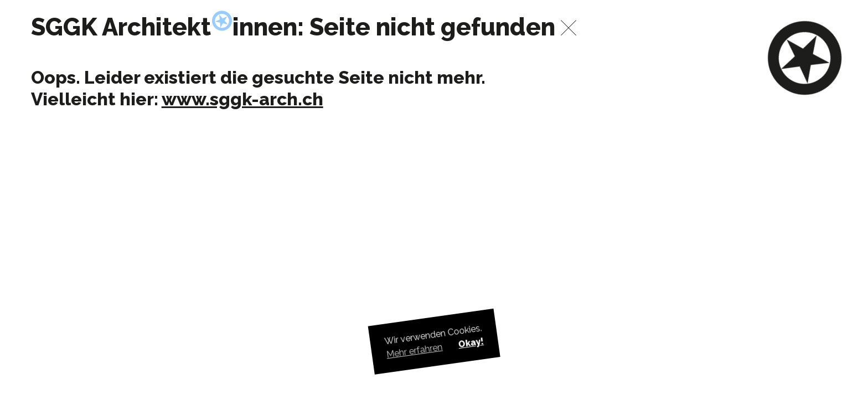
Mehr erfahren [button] (415, 351)
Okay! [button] (471, 343)
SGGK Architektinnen (164, 27)
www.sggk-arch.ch (242, 99)
